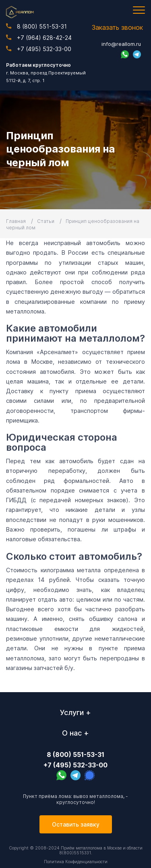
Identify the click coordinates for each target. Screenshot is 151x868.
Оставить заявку (76, 824)
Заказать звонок (117, 27)
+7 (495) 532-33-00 (39, 49)
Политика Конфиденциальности (76, 862)
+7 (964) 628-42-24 (39, 38)
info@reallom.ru (121, 44)
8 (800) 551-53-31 (36, 26)
